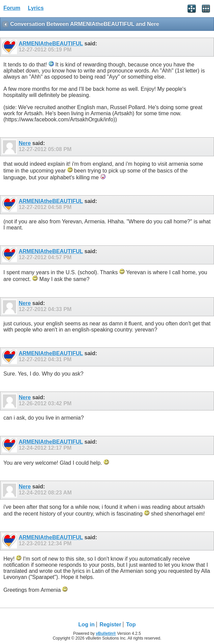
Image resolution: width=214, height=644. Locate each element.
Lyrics (36, 8)
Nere (25, 143)
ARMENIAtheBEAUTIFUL (51, 44)
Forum (12, 8)
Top (131, 625)
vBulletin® (106, 633)
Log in (87, 625)
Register (110, 625)
